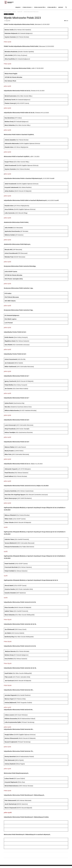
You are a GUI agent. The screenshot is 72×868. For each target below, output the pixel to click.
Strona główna (7, 12)
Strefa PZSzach (28, 7)
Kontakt (61, 7)
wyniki (6, 527)
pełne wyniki (7, 86)
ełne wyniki (8, 174)
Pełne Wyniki (8, 620)
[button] (66, 7)
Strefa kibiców (52, 7)
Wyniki (14, 12)
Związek (18, 7)
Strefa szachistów (40, 7)
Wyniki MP (20, 12)
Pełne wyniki (8, 42)
